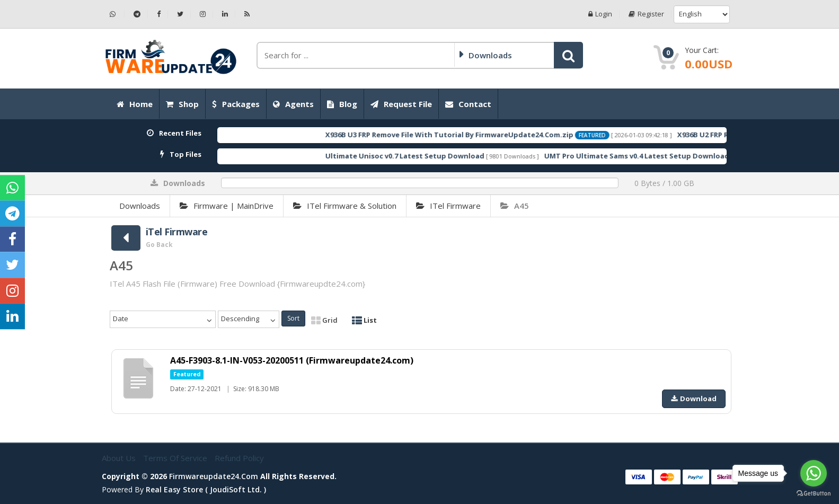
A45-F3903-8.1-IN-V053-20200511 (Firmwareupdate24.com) (292, 360)
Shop (182, 104)
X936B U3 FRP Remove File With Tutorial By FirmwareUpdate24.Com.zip (467, 135)
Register (646, 14)
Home (135, 104)
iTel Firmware (448, 206)
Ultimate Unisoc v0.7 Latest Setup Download (423, 156)
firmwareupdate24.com (214, 476)
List (364, 320)
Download (694, 399)
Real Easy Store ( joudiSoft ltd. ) (206, 489)
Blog (342, 104)
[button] (568, 55)
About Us (120, 458)
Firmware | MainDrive (227, 206)
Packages (236, 104)
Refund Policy (239, 458)
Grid (324, 320)
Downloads (140, 206)
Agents (293, 104)
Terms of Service (176, 458)
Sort (293, 318)
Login (600, 14)
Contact (468, 104)
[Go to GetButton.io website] (814, 493)
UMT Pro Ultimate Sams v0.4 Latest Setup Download (655, 156)
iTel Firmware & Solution (345, 206)
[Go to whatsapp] (814, 473)
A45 (515, 206)
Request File (401, 104)
